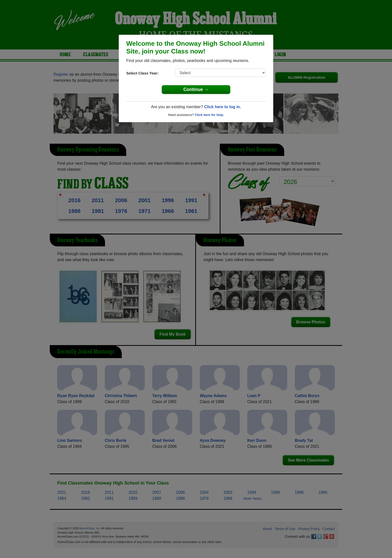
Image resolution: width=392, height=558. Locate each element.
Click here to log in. (222, 107)
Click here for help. (209, 115)
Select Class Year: (142, 73)
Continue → (196, 89)
